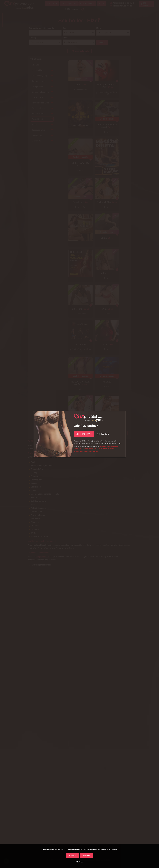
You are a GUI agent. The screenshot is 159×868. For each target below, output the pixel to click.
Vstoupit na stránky (84, 434)
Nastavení (73, 856)
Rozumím (87, 856)
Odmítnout (79, 862)
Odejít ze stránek (104, 434)
